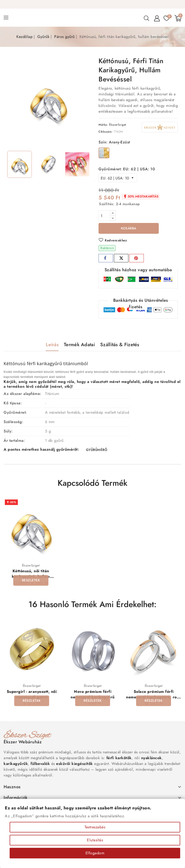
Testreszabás (95, 827)
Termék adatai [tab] (79, 345)
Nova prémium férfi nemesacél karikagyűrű (93, 695)
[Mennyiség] (104, 216)
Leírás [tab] (52, 345)
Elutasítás (95, 840)
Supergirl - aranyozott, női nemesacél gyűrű (32, 695)
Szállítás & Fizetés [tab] (120, 345)
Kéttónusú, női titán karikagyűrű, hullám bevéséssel (31, 577)
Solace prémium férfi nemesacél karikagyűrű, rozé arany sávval (154, 698)
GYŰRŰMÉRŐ (96, 450)
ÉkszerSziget (118, 125)
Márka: (103, 125)
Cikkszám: (106, 132)
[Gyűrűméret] (118, 178)
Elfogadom (95, 853)
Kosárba (129, 228)
